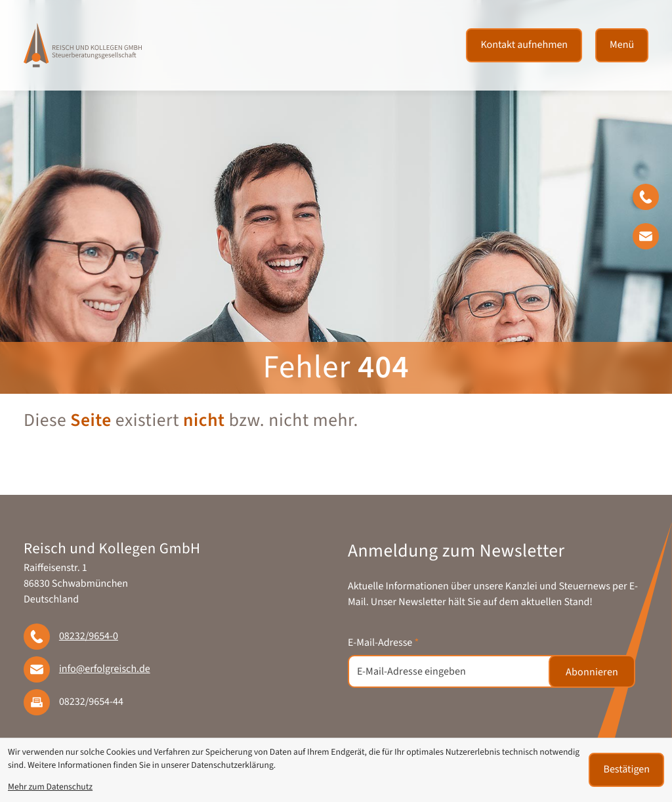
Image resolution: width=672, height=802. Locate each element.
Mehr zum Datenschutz (50, 787)
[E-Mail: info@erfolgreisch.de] (652, 239)
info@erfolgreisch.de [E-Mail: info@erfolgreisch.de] (105, 669)
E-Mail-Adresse (383, 643)
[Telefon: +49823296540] (89, 637)
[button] (652, 200)
